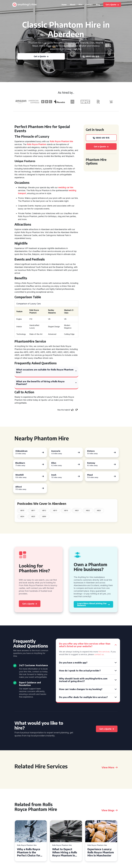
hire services (104, 652)
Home (64, 5)
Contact (89, 5)
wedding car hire (66, 187)
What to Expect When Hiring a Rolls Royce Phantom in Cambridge (65, 852)
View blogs (109, 810)
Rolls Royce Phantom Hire (27, 845)
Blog (98, 5)
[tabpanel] (31, 841)
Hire (80, 5)
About (73, 5)
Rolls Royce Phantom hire (61, 141)
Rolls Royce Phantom (37, 144)
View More (110, 767)
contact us (99, 654)
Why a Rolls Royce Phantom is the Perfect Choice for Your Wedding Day (29, 852)
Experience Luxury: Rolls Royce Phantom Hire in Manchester (101, 852)
